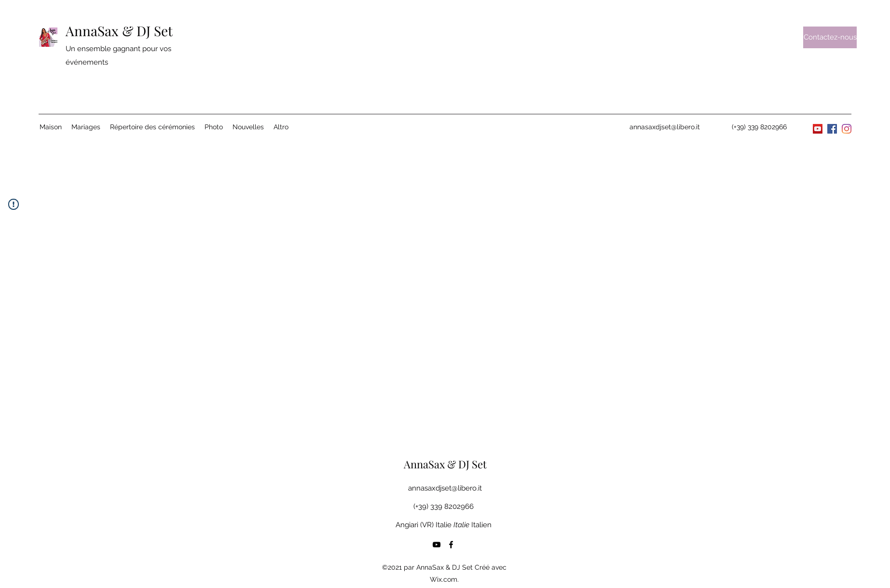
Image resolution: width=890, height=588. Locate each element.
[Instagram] (847, 129)
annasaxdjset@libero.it (665, 127)
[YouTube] (818, 129)
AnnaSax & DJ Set (119, 31)
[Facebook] (832, 129)
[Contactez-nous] (830, 37)
